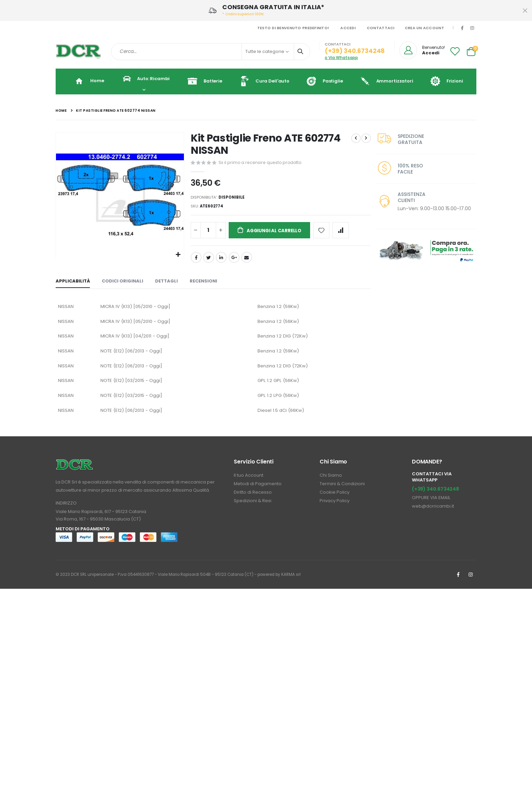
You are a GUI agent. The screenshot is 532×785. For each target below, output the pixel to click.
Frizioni (444, 81)
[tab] (73, 284)
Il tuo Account (249, 484)
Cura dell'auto (262, 81)
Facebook (195, 260)
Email (246, 260)
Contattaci (381, 28)
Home (61, 111)
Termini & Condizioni (342, 492)
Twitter (208, 260)
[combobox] (211, 52)
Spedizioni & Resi (253, 509)
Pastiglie (322, 81)
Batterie (202, 81)
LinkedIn (221, 260)
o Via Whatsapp (341, 58)
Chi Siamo (331, 484)
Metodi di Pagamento (258, 492)
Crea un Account (424, 28)
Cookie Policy (335, 501)
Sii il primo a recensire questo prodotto (261, 162)
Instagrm (471, 583)
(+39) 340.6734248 (435, 498)
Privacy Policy (335, 509)
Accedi (348, 28)
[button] (178, 254)
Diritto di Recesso (253, 501)
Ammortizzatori (384, 81)
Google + (233, 260)
